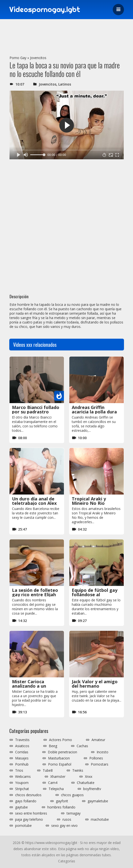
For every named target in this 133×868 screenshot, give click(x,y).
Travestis (22, 740)
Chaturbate (86, 783)
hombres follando (61, 807)
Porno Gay (18, 58)
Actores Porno (61, 740)
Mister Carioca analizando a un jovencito (29, 686)
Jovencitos (38, 58)
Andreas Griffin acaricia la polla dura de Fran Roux (94, 412)
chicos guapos (72, 795)
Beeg (53, 746)
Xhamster (58, 777)
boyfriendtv (92, 789)
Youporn (22, 783)
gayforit (62, 801)
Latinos (65, 84)
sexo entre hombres (31, 813)
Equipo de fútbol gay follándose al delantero (95, 595)
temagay (74, 813)
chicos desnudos (28, 795)
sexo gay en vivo (64, 826)
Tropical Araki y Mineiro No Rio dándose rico (89, 503)
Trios (19, 770)
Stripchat (22, 789)
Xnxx (89, 777)
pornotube (23, 826)
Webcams (23, 777)
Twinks (78, 770)
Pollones (96, 758)
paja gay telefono (29, 819)
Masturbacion (59, 758)
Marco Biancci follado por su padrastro (36, 409)
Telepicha (56, 789)
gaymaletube (98, 801)
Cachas (82, 746)
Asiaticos (22, 746)
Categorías (67, 861)
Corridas (22, 752)
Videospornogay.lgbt (46, 10)
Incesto (102, 752)
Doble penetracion (62, 752)
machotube (100, 819)
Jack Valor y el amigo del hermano (95, 684)
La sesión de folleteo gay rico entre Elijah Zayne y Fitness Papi (35, 595)
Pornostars (100, 764)
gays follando (26, 801)
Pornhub (22, 764)
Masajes (22, 758)
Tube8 (48, 770)
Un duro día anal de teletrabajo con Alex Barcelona (34, 503)
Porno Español (60, 764)
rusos (67, 819)
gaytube (21, 807)
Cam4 (53, 783)
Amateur (98, 740)
